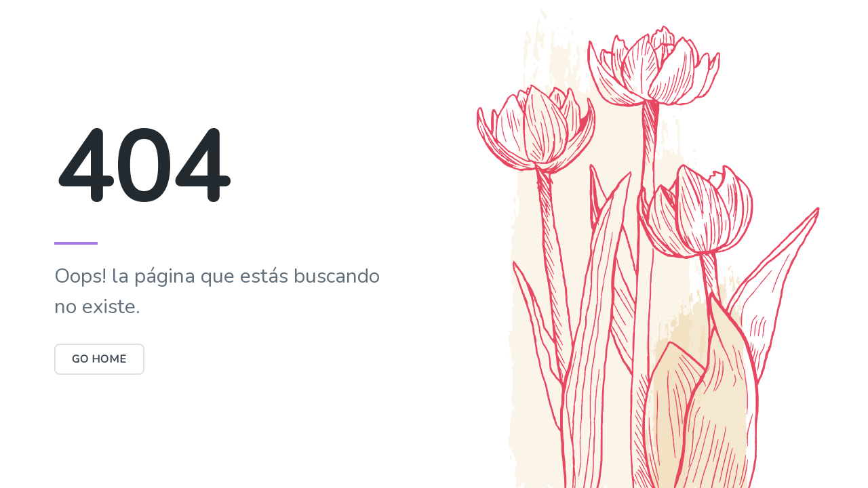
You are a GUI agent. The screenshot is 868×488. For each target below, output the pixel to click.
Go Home (99, 359)
